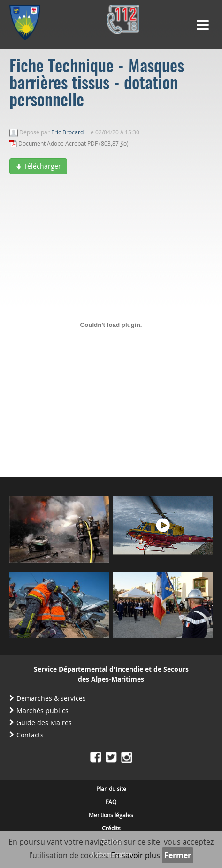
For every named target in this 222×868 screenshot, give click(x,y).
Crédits (111, 828)
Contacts (30, 735)
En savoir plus (135, 855)
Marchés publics (42, 710)
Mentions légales (111, 815)
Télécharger (38, 166)
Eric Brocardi (68, 132)
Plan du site (111, 789)
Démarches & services (51, 698)
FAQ (111, 802)
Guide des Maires (44, 723)
